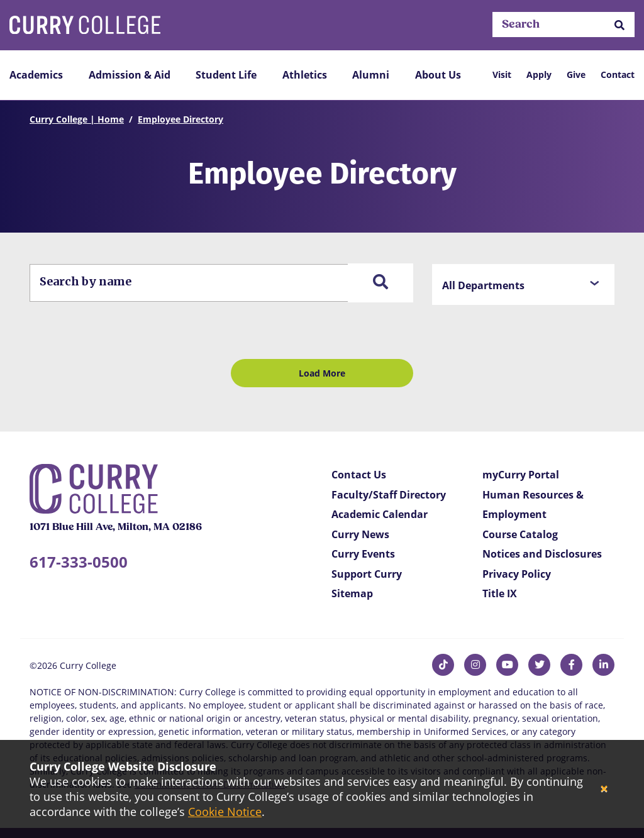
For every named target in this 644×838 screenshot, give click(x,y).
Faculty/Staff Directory (389, 495)
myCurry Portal (521, 475)
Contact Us (359, 475)
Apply (539, 74)
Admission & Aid (130, 75)
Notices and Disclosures (542, 554)
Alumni (371, 75)
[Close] (604, 789)
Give (576, 74)
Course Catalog (520, 534)
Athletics (305, 75)
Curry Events (363, 554)
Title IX (500, 593)
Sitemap (352, 593)
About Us (438, 75)
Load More (322, 373)
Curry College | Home (77, 119)
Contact (618, 74)
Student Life (226, 75)
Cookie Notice (225, 812)
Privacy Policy (517, 574)
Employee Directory (180, 119)
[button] (619, 25)
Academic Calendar (380, 514)
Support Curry (367, 574)
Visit (502, 74)
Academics (36, 75)
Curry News (360, 534)
